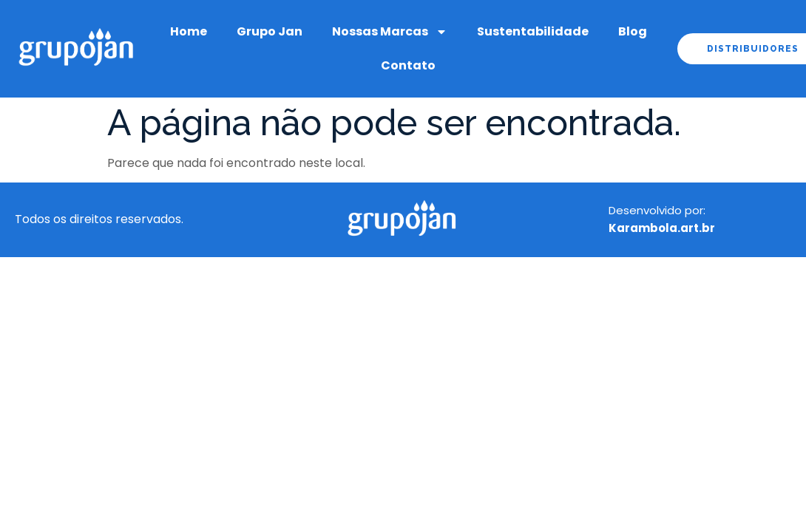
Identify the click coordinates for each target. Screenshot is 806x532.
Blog (633, 31)
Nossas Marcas (390, 32)
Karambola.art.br (662, 228)
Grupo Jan (270, 31)
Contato (408, 65)
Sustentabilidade (533, 31)
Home (189, 31)
